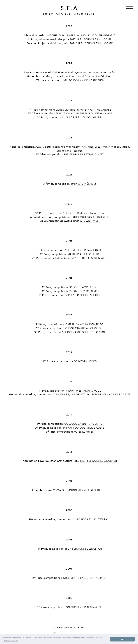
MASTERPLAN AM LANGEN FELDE (83, 324)
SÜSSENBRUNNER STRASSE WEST (84, 154)
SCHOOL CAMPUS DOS (83, 287)
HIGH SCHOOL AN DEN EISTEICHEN (83, 80)
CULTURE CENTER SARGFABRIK (83, 250)
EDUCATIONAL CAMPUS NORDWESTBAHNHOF (84, 113)
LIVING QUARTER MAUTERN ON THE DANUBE (83, 110)
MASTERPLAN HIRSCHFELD (83, 254)
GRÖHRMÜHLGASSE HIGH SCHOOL (92, 217)
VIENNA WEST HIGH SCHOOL (83, 391)
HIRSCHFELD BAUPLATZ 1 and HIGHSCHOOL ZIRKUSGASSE (80, 35)
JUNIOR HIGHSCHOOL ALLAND (84, 117)
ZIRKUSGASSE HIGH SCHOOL (83, 295)
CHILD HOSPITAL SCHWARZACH (92, 519)
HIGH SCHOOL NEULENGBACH (98, 461)
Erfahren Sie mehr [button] (11, 640)
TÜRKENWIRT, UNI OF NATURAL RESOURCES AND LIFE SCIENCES (92, 394)
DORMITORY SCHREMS (83, 291)
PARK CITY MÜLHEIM (84, 184)
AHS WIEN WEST (92, 147)
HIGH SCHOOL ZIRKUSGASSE (94, 39)
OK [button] (122, 639)
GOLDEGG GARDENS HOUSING (83, 424)
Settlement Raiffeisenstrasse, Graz (84, 213)
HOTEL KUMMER (84, 432)
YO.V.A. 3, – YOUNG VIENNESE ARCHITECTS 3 (80, 490)
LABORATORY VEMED (84, 361)
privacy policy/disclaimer (69, 627)
